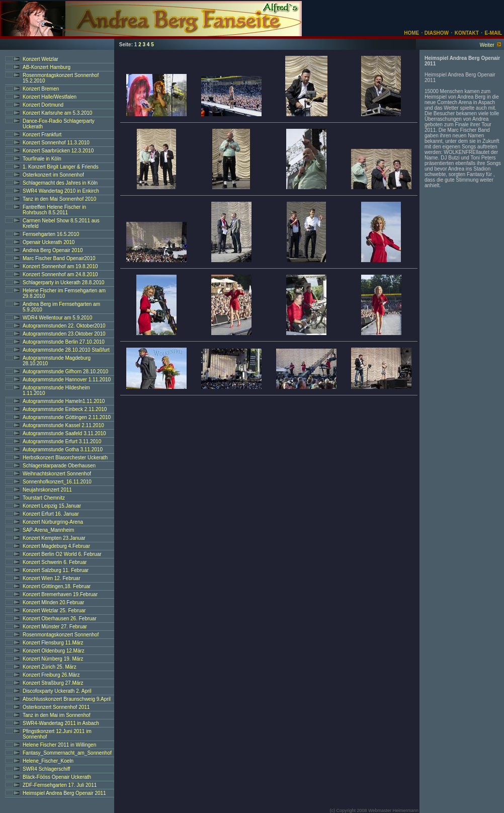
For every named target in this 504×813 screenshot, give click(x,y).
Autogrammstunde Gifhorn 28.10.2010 (65, 372)
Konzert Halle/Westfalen (50, 97)
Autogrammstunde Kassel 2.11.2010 (63, 425)
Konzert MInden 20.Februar (53, 602)
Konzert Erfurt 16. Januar (51, 514)
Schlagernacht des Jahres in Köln (60, 183)
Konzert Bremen (41, 89)
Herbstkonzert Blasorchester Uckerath (65, 458)
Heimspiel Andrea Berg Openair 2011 (64, 793)
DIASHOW (436, 33)
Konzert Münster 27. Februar (55, 627)
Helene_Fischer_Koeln (48, 761)
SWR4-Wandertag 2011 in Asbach (61, 723)
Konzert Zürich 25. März (50, 667)
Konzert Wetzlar (40, 59)
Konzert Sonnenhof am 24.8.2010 (60, 274)
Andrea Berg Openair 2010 (53, 250)
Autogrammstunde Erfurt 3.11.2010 (62, 441)
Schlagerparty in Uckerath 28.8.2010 (63, 282)
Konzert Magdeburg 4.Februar (56, 546)
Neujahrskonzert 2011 (47, 490)
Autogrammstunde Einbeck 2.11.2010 (65, 409)
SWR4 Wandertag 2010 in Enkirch (61, 191)
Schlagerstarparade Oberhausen (59, 466)
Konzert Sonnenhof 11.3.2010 (56, 143)
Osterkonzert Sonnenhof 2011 (56, 707)
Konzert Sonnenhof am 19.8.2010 (60, 266)
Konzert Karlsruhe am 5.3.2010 (57, 113)
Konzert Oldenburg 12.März (54, 651)
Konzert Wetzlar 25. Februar (54, 611)
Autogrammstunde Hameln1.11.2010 (64, 401)
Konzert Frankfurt (42, 135)
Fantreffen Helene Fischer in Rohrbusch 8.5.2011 (54, 210)
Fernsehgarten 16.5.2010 (51, 234)
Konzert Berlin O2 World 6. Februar (62, 554)
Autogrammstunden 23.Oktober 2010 (64, 334)
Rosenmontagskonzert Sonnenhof (61, 635)
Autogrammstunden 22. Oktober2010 (64, 326)
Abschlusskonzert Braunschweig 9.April (67, 699)
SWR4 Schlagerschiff (46, 769)
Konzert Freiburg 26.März (51, 675)
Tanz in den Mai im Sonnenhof (57, 715)
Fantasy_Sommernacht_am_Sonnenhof (67, 753)
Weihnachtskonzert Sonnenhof (57, 474)
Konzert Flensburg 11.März (53, 643)
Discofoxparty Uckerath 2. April (57, 691)
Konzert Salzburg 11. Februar (56, 570)
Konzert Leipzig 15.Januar (52, 506)
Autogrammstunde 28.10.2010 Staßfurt (66, 350)
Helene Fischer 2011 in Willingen (59, 745)
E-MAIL (493, 33)
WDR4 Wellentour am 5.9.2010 (57, 318)
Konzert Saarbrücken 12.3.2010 (58, 151)
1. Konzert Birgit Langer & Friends (61, 167)
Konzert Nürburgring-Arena (53, 522)
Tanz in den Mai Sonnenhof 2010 (59, 199)
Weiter (487, 45)
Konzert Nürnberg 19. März (53, 659)
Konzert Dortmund (43, 105)
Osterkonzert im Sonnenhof (53, 175)
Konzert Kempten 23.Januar (54, 538)
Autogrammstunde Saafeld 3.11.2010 (64, 433)
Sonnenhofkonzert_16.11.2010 (57, 482)
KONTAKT (467, 33)
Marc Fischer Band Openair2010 (59, 258)
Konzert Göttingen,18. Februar (57, 586)
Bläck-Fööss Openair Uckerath (57, 777)
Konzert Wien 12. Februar (52, 578)
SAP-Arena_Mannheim (48, 530)
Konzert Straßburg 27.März (53, 683)
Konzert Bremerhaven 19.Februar (60, 594)
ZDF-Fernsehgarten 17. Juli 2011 (60, 785)
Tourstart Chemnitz (44, 498)
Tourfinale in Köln (42, 159)
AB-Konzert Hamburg (47, 67)
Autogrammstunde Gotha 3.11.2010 (63, 450)
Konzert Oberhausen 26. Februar (60, 619)
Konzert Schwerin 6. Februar (55, 562)
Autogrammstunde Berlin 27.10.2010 (64, 342)
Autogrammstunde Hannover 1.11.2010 (67, 380)
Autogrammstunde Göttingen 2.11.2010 (67, 417)
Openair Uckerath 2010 (49, 242)
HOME (411, 33)
